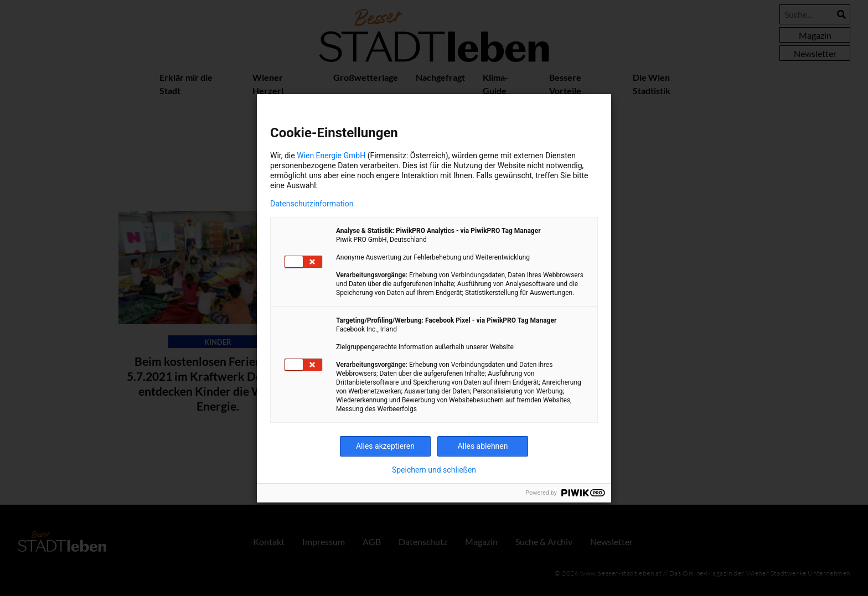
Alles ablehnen (483, 446)
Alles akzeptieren (385, 446)
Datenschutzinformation (312, 204)
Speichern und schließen (434, 470)
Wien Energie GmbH (331, 156)
